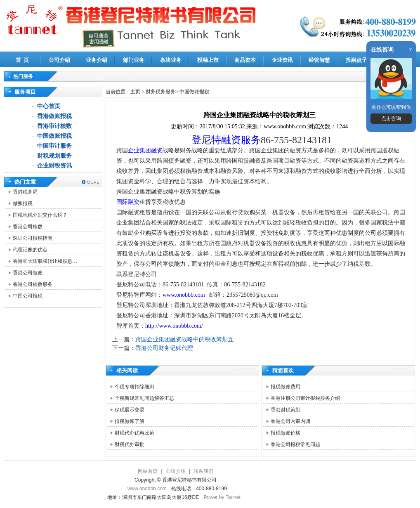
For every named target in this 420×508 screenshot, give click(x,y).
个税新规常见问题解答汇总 (144, 398)
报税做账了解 (130, 421)
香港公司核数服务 (33, 284)
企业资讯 (282, 60)
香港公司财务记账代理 (164, 348)
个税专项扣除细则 (134, 387)
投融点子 (356, 60)
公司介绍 (59, 60)
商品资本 (245, 60)
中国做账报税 (54, 136)
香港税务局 (25, 192)
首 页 (22, 60)
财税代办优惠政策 (134, 433)
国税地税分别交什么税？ (40, 215)
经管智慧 (319, 60)
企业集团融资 (145, 150)
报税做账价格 (286, 433)
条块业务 (171, 60)
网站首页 (148, 471)
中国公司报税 (28, 296)
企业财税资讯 (54, 166)
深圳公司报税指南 (33, 238)
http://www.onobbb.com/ (174, 326)
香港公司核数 (28, 227)
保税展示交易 (130, 410)
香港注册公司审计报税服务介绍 (305, 398)
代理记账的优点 (30, 250)
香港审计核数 (54, 126)
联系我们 (203, 471)
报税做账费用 (286, 387)
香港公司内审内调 (290, 421)
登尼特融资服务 (226, 140)
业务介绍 (97, 60)
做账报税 (23, 203)
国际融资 (128, 202)
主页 (135, 92)
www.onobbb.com (184, 295)
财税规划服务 (54, 156)
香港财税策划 (286, 410)
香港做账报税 (54, 116)
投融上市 (208, 60)
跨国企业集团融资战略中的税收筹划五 (184, 339)
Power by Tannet (222, 497)
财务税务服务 (160, 92)
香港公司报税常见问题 (295, 444)
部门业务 (134, 60)
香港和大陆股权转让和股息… (45, 261)
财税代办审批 (130, 444)
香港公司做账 (28, 273)
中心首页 (49, 106)
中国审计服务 (54, 146)
